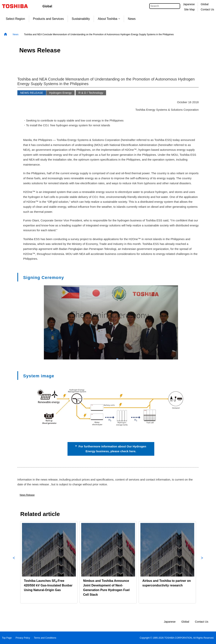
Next (202, 562)
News (132, 19)
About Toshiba (109, 19)
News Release (27, 495)
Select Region (15, 19)
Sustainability (81, 19)
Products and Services (48, 19)
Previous (14, 562)
